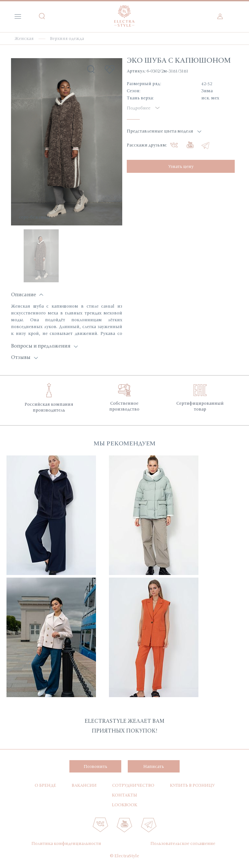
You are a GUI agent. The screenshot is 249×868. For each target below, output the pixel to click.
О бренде (45, 785)
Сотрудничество (133, 785)
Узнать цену (181, 166)
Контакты (124, 795)
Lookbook (124, 805)
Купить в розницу (192, 785)
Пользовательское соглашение (183, 843)
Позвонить (95, 766)
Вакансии (84, 785)
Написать (154, 766)
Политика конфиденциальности (66, 843)
